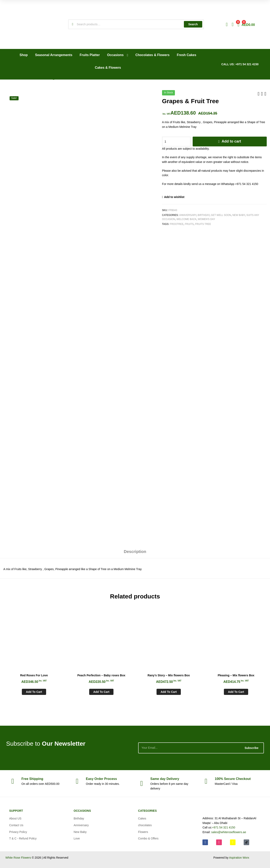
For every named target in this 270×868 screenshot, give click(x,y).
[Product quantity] (176, 142)
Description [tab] (135, 552)
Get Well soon (221, 215)
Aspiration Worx (239, 858)
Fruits (189, 224)
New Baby (239, 215)
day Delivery (165, 779)
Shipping (32, 779)
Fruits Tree (203, 224)
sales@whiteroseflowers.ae (229, 832)
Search (193, 24)
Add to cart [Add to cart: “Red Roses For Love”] (34, 692)
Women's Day (206, 219)
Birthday (204, 215)
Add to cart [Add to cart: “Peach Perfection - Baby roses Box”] (101, 692)
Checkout (233, 779)
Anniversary (188, 215)
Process (101, 779)
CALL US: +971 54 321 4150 (240, 64)
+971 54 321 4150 (224, 827)
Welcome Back (187, 219)
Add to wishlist (174, 197)
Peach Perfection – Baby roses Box (101, 675)
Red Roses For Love (34, 675)
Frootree (177, 224)
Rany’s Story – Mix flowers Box (169, 675)
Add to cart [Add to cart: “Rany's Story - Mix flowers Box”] (169, 692)
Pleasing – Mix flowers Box (236, 675)
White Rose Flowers (18, 858)
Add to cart (231, 141)
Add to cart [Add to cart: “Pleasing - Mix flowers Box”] (236, 692)
